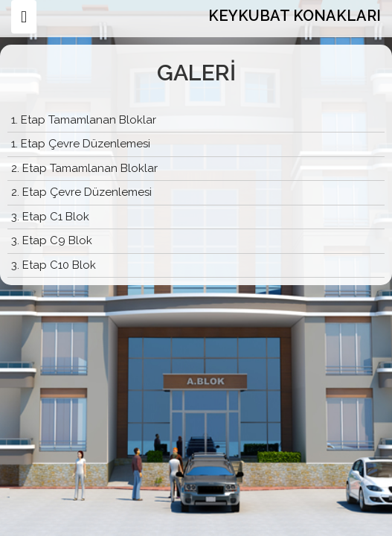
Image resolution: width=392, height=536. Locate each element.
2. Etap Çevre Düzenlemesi (81, 192)
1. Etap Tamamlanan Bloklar (84, 120)
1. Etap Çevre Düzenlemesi (81, 144)
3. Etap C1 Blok (50, 217)
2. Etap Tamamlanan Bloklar (84, 168)
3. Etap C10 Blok (54, 265)
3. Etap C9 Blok (52, 240)
